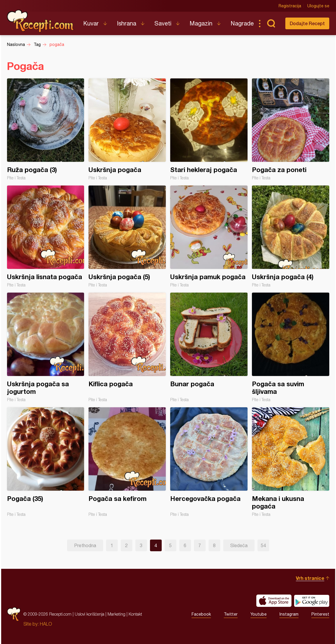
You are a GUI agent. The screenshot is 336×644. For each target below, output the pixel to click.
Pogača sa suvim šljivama (291, 347)
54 (263, 545)
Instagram (289, 614)
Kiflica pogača (127, 347)
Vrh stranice (310, 578)
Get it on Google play (312, 601)
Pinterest (320, 614)
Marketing (116, 614)
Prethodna (85, 545)
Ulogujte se (318, 6)
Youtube (259, 614)
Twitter (231, 614)
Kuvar (91, 23)
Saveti (163, 23)
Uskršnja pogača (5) (127, 236)
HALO (46, 624)
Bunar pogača (209, 347)
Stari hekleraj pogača (209, 129)
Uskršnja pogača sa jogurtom (46, 347)
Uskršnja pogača (127, 129)
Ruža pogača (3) (46, 129)
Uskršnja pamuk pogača (209, 236)
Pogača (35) (46, 462)
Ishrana (127, 23)
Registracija (290, 6)
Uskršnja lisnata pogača (46, 236)
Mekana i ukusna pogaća (291, 462)
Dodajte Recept (307, 23)
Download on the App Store (274, 601)
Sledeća (239, 545)
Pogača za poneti (291, 129)
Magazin (201, 23)
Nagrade (242, 23)
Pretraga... (271, 23)
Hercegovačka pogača (209, 462)
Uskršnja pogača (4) (291, 236)
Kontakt (135, 614)
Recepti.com (41, 21)
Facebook (201, 614)
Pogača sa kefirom (127, 462)
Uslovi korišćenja (89, 614)
